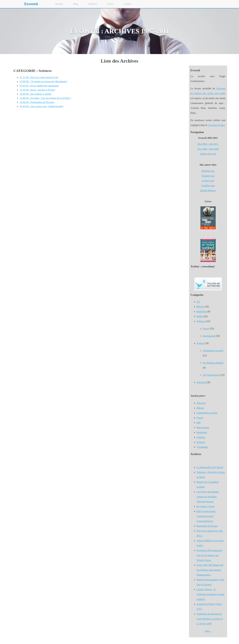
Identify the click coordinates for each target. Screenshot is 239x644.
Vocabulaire (202, 447)
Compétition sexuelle (213, 351)
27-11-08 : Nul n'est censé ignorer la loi (39, 77)
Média (200, 316)
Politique (201, 321)
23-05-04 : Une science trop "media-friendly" (42, 106)
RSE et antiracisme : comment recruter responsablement (207, 516)
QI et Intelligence (211, 375)
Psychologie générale (213, 363)
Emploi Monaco (208, 190)
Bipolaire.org (208, 171)
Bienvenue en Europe (207, 526)
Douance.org (208, 176)
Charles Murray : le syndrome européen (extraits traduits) (210, 594)
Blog (75, 4)
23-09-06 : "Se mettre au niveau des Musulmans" (44, 81)
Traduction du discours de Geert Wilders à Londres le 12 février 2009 (210, 619)
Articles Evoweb (208, 154)
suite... (208, 631)
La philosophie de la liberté (210, 467)
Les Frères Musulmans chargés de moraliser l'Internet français (208, 497)
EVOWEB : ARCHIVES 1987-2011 (120, 31)
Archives (93, 4)
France (206, 329)
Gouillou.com (208, 186)
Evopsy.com (208, 181)
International (209, 336)
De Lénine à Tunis (206, 506)
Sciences (201, 343)
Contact (128, 4)
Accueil (59, 4)
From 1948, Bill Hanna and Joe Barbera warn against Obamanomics (210, 570)
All (198, 302)
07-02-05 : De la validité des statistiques (39, 86)
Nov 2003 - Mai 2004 (208, 149)
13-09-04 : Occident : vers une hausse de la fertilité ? (45, 98)
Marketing (202, 311)
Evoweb (31, 4)
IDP (199, 423)
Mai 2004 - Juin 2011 (208, 144)
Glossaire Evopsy (216, 125)
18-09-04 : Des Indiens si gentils (35, 94)
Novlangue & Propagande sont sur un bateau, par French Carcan (209, 555)
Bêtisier (200, 307)
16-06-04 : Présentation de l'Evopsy (37, 102)
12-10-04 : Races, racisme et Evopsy (37, 90)
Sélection (201, 382)
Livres (110, 4)
